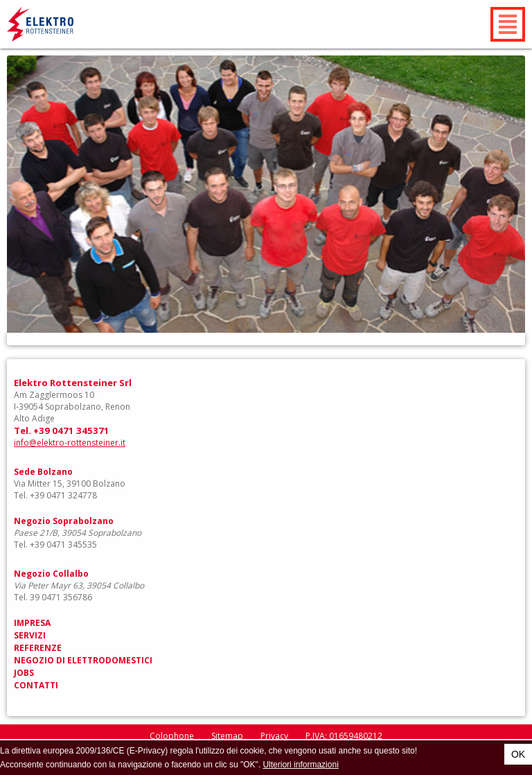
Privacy (274, 736)
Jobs (24, 673)
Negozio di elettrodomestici (83, 660)
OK (518, 754)
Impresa (32, 623)
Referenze (38, 648)
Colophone (172, 736)
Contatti (36, 685)
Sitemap (227, 736)
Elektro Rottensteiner (73, 24)
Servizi (30, 635)
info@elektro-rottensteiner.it (70, 443)
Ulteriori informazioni (300, 765)
